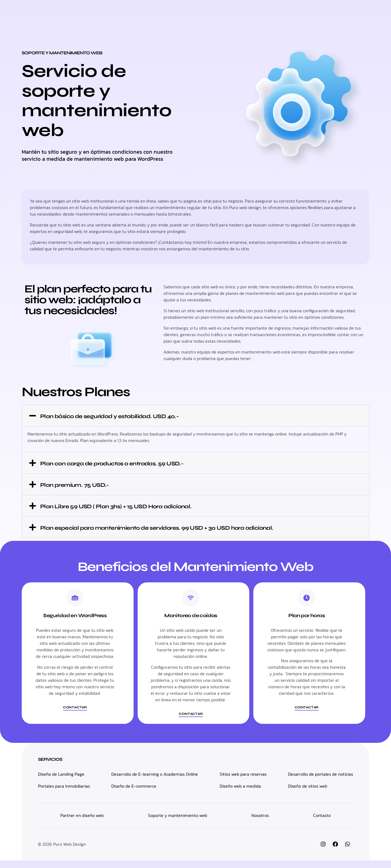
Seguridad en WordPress (75, 623)
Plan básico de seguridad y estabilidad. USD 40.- (138, 416)
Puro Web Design (70, 852)
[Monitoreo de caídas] (191, 605)
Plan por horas (307, 623)
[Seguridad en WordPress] (75, 605)
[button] (195, 416)
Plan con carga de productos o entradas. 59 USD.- (140, 463)
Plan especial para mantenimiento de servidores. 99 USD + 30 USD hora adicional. (183, 531)
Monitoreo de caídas (191, 623)
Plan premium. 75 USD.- (88, 484)
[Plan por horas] (307, 605)
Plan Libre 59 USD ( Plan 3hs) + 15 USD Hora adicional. (146, 506)
